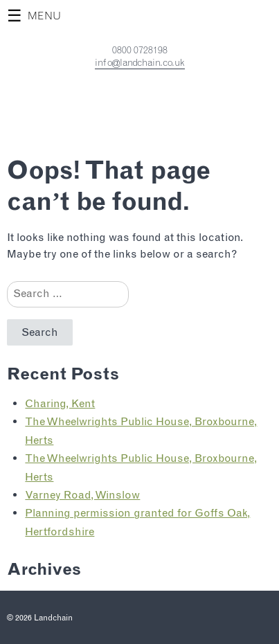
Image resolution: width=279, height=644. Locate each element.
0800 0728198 (140, 50)
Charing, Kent (60, 403)
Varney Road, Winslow (82, 495)
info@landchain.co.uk (140, 62)
